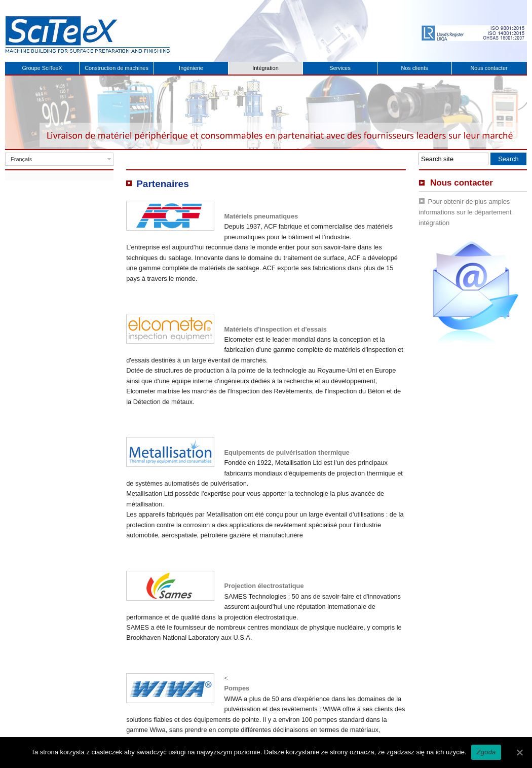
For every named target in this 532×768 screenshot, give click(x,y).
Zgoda (486, 752)
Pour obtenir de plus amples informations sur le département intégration (465, 212)
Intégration (265, 68)
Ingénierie (191, 68)
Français (21, 159)
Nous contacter (489, 68)
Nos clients (414, 68)
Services (340, 68)
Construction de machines (117, 68)
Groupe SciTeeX (42, 68)
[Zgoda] (519, 752)
